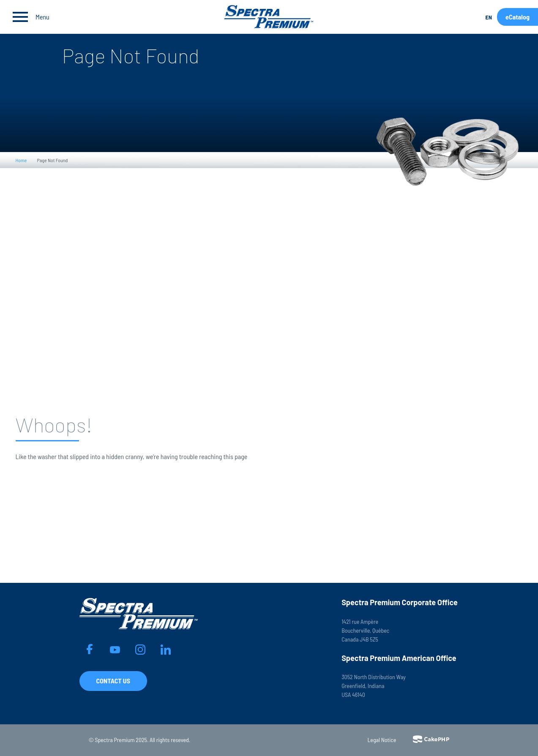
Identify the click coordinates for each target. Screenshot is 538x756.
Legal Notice (382, 740)
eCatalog (518, 17)
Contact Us (113, 681)
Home (21, 160)
